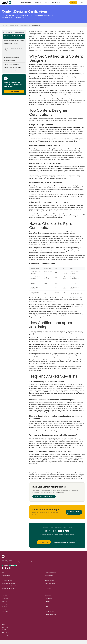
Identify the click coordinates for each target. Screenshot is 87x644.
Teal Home (5, 25)
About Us (4, 630)
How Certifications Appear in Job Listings (13, 49)
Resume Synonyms (6, 604)
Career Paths (14, 25)
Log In (3, 625)
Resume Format (49, 578)
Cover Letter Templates (50, 586)
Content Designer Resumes (11, 65)
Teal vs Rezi (48, 601)
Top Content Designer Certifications (14, 40)
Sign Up (4, 622)
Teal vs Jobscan (48, 599)
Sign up (73, 3)
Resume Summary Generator (9, 583)
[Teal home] (7, 3)
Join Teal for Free (44, 542)
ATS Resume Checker (7, 581)
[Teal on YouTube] (3, 568)
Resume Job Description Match (9, 586)
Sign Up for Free (14, 91)
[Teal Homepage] (3, 556)
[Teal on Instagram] (10, 568)
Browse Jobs (5, 609)
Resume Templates (49, 581)
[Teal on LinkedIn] (5, 568)
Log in (82, 3)
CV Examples (48, 588)
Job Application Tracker (7, 578)
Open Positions (5, 632)
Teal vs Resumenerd (50, 612)
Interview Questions (9, 60)
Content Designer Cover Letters (13, 68)
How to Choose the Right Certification (11, 44)
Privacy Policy (73, 642)
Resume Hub (5, 599)
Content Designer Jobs (10, 71)
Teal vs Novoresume (50, 604)
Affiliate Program (6, 635)
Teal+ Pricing (5, 627)
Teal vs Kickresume (49, 609)
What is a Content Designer (11, 57)
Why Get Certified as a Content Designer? (13, 36)
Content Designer (25, 25)
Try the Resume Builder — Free (44, 497)
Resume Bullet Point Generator (9, 588)
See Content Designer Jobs (73, 512)
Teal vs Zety (48, 606)
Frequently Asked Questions (11, 53)
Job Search (4, 606)
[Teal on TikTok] (8, 568)
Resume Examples (49, 575)
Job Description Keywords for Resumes (65, 542)
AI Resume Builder (6, 575)
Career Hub (5, 601)
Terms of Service (81, 642)
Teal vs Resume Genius (50, 614)
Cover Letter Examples (50, 583)
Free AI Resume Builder (7, 591)
